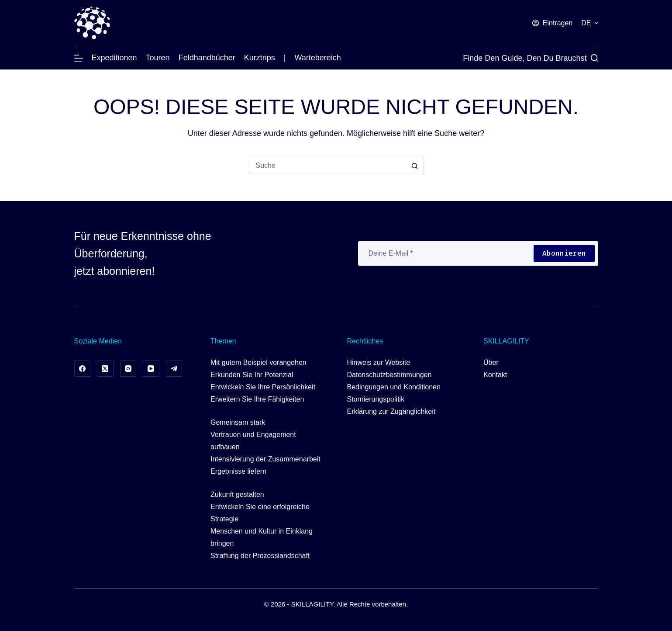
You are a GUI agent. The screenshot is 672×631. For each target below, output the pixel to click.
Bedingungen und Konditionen (394, 387)
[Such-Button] (415, 166)
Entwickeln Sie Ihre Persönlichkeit (263, 387)
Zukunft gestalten (237, 494)
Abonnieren (564, 253)
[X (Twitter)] (105, 369)
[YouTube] (151, 369)
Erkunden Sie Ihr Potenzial (252, 375)
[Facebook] (83, 369)
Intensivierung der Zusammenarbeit (265, 459)
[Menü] (79, 58)
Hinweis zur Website (379, 362)
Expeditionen (114, 58)
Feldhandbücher (207, 58)
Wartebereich (317, 58)
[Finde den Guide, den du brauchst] (530, 58)
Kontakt (495, 375)
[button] (589, 23)
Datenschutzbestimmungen (389, 375)
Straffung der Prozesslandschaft (260, 556)
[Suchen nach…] (327, 166)
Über (491, 362)
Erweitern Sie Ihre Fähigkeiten (257, 399)
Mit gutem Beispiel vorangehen (258, 362)
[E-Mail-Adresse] (445, 253)
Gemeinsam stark (238, 422)
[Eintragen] (553, 23)
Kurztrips (260, 58)
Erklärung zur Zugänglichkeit (391, 411)
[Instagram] (128, 369)
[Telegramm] (174, 369)
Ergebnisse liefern (238, 471)
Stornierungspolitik (376, 399)
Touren (158, 58)
